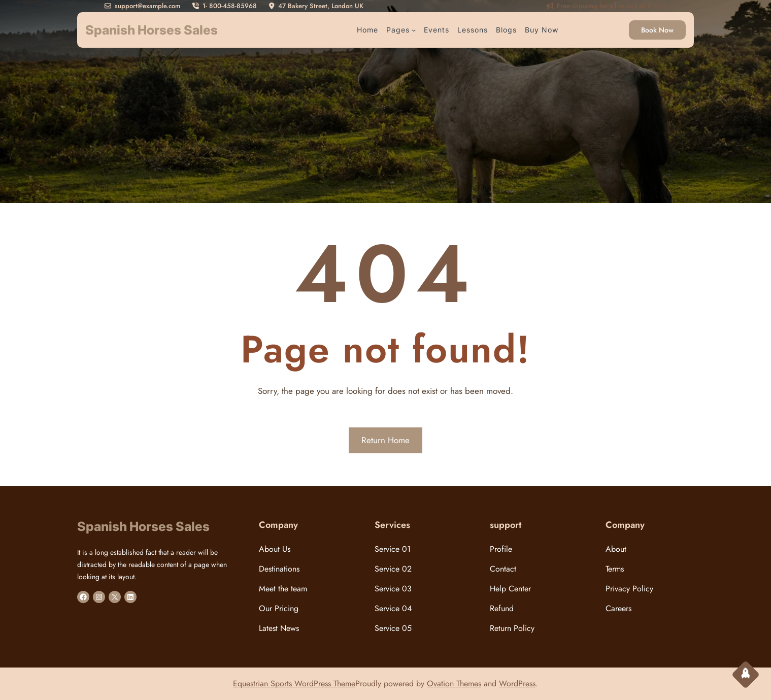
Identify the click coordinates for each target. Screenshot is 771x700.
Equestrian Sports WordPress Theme (294, 684)
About (616, 549)
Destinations (279, 569)
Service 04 (393, 608)
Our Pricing (279, 608)
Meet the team (283, 589)
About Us (275, 549)
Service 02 (393, 569)
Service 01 (393, 549)
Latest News (279, 628)
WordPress (517, 684)
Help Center (510, 589)
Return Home (385, 440)
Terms (615, 569)
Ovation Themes (454, 684)
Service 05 (393, 628)
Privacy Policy (629, 589)
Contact (503, 569)
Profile (501, 549)
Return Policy (512, 628)
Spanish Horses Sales (152, 30)
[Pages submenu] (414, 30)
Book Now (657, 30)
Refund (502, 608)
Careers (618, 608)
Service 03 (393, 589)
